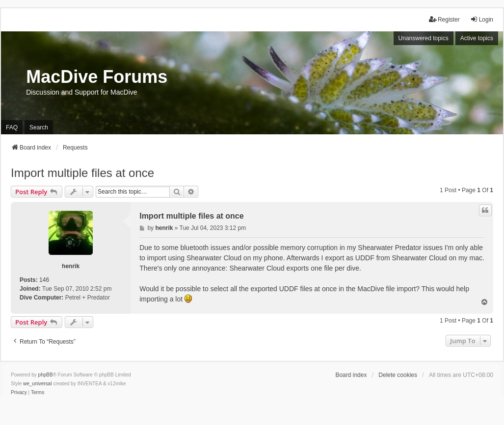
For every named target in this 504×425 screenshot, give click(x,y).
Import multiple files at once (82, 173)
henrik (71, 266)
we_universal (37, 384)
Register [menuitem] (444, 19)
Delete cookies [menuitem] (398, 375)
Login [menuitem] (482, 19)
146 (44, 280)
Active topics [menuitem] (477, 38)
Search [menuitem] (39, 127)
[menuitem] (19, 393)
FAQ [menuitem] (12, 127)
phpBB (46, 375)
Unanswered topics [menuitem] (424, 38)
